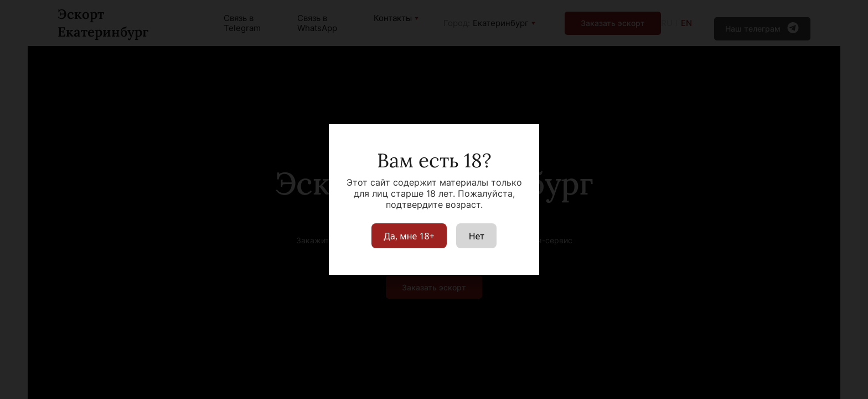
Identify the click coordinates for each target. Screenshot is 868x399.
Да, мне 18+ (409, 236)
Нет (477, 236)
